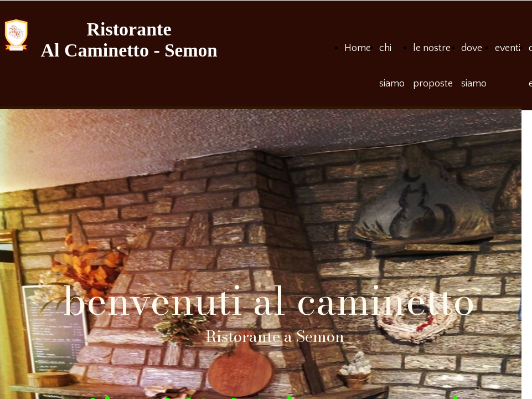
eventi (508, 48)
